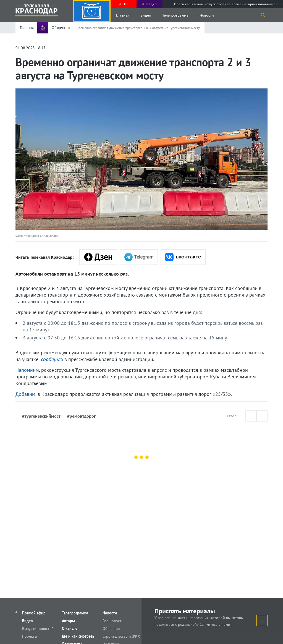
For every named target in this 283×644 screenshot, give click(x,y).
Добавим (25, 394)
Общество (111, 629)
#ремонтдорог (81, 416)
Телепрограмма (175, 15)
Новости (207, 15)
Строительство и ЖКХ (121, 636)
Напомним (27, 370)
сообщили (52, 359)
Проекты (30, 636)
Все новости (113, 621)
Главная (123, 15)
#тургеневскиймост (41, 416)
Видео (146, 15)
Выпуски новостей (38, 629)
